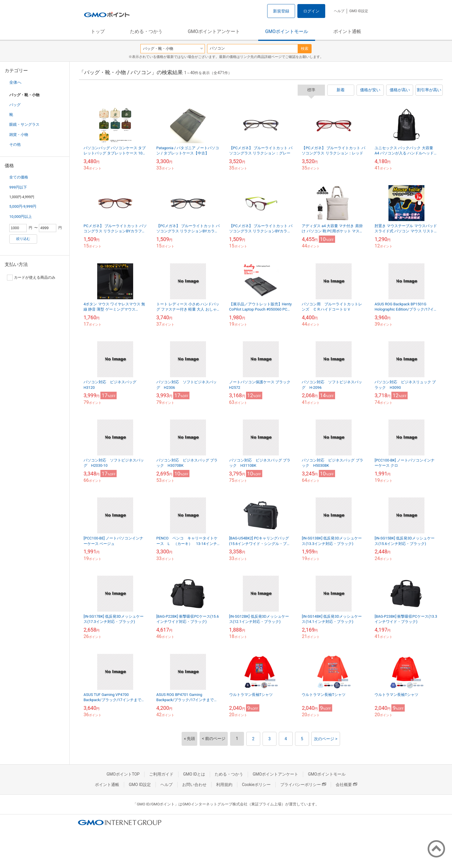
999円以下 (18, 187)
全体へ (15, 82)
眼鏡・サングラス (24, 124)
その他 (15, 144)
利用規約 (224, 785)
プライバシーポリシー (303, 785)
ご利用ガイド (161, 774)
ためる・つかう (146, 31)
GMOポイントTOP (123, 774)
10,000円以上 (21, 217)
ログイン (311, 11)
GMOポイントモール (287, 31)
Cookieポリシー (256, 785)
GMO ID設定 (359, 11)
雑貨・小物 (19, 135)
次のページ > (326, 739)
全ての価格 (19, 177)
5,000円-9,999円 (23, 206)
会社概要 (346, 785)
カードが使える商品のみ (31, 278)
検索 (305, 49)
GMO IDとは (194, 774)
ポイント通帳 (347, 31)
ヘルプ (339, 11)
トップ (98, 31)
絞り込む (23, 239)
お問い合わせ (194, 785)
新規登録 (281, 11)
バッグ (15, 105)
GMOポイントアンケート (214, 31)
